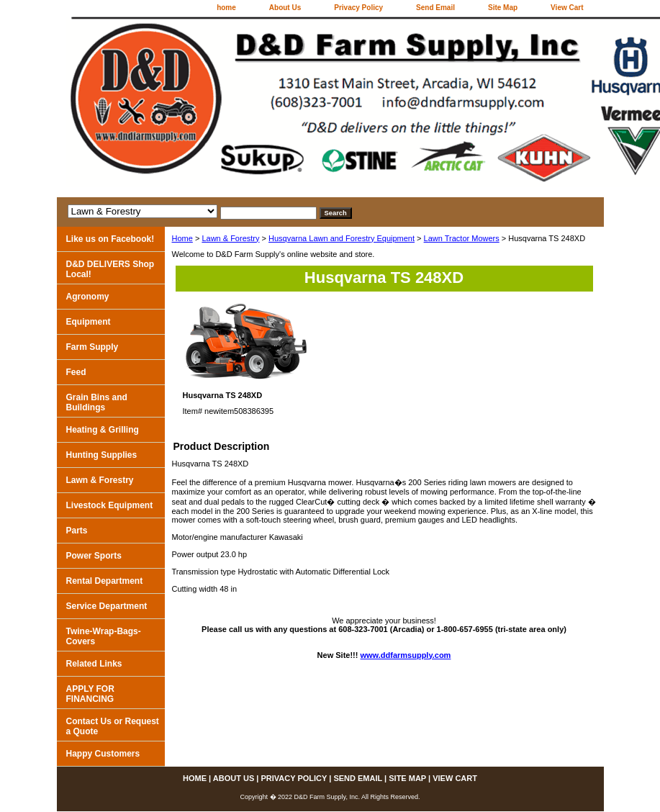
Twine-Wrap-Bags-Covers (104, 636)
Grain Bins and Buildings (97, 402)
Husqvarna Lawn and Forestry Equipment (342, 238)
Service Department (107, 606)
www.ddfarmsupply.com (406, 655)
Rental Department (105, 581)
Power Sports (94, 556)
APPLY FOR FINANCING (90, 694)
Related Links (94, 664)
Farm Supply (92, 347)
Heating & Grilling (103, 430)
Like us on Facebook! (110, 239)
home (226, 8)
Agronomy (88, 297)
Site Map (503, 8)
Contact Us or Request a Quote (113, 726)
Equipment (89, 322)
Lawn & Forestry (230, 238)
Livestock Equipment (110, 505)
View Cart (567, 8)
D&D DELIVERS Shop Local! (110, 269)
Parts (77, 531)
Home (182, 238)
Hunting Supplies (102, 455)
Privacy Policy (358, 8)
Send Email (435, 8)
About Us (285, 8)
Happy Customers (103, 754)
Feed (76, 372)
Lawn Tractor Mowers (462, 238)
